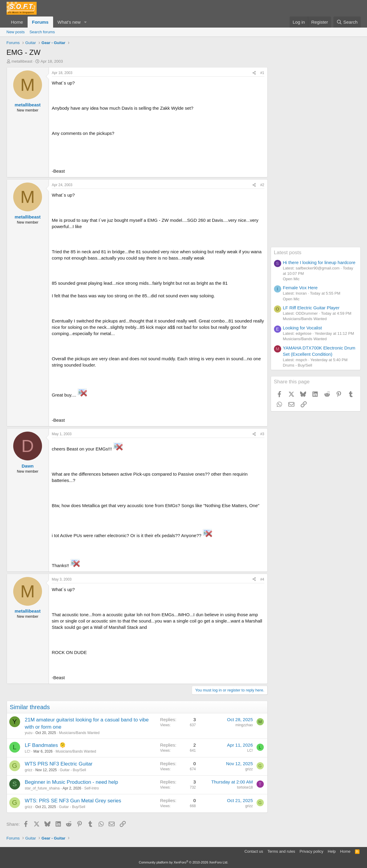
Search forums (42, 32)
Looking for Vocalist (302, 328)
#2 (262, 185)
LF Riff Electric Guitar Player (311, 308)
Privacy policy (311, 851)
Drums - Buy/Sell (298, 365)
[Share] (254, 73)
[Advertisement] (316, 157)
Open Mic (291, 279)
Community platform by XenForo (184, 862)
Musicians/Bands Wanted (79, 733)
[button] (85, 22)
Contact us (254, 851)
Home (17, 22)
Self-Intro (92, 788)
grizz (29, 770)
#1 (262, 73)
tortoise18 (245, 787)
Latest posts (288, 253)
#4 (262, 579)
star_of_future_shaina (42, 788)
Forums (40, 22)
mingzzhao (244, 725)
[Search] (347, 22)
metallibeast (22, 61)
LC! (28, 751)
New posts (16, 32)
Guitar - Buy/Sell (73, 770)
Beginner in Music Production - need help (72, 782)
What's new (69, 22)
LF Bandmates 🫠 (45, 745)
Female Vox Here (300, 288)
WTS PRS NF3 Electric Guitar (59, 764)
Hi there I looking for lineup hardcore (319, 262)
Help (332, 851)
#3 (262, 434)
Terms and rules (281, 851)
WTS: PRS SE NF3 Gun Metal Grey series (73, 801)
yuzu (29, 733)
